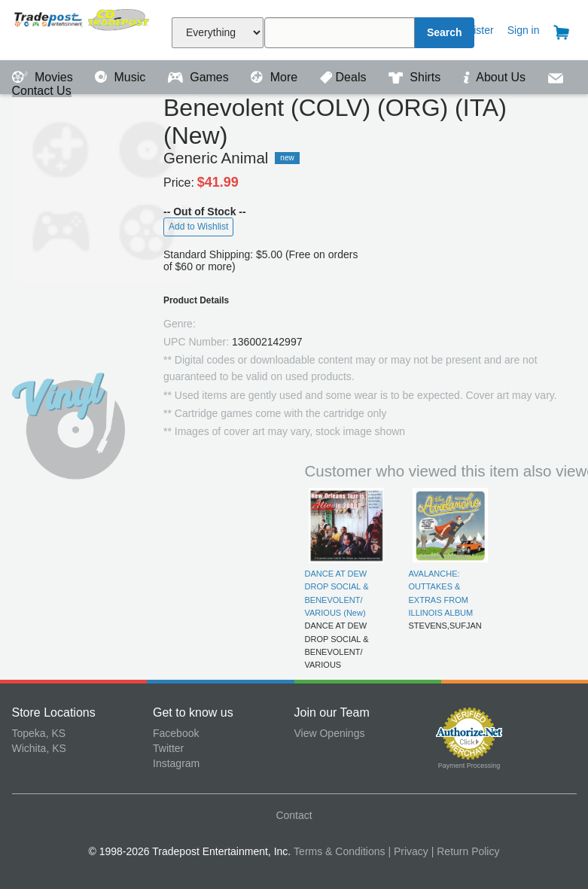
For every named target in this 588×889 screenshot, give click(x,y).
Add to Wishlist (198, 227)
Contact (294, 815)
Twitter (168, 748)
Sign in (524, 30)
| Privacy (408, 851)
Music (122, 77)
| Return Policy (466, 851)
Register (474, 30)
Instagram (176, 763)
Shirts (416, 77)
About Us (496, 77)
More (276, 77)
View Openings (330, 733)
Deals (345, 77)
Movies (44, 77)
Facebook (176, 733)
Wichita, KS (39, 748)
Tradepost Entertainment (83, 28)
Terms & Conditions (339, 851)
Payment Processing (469, 766)
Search (445, 32)
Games (200, 77)
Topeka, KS (39, 733)
